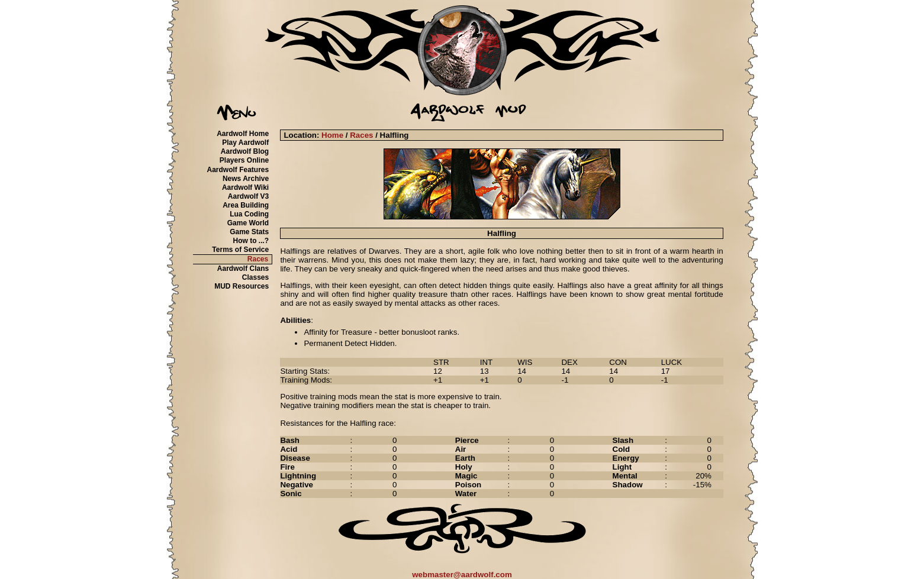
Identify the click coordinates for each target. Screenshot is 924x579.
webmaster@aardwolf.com (462, 575)
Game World (248, 223)
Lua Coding (249, 214)
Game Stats (249, 232)
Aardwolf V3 (248, 196)
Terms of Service (240, 250)
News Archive (246, 179)
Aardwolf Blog (245, 151)
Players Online (244, 160)
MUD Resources (242, 286)
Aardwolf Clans (243, 269)
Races (258, 259)
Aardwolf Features (238, 170)
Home (332, 135)
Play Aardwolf (245, 143)
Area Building (246, 205)
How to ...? (251, 241)
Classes (255, 277)
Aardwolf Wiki (245, 187)
